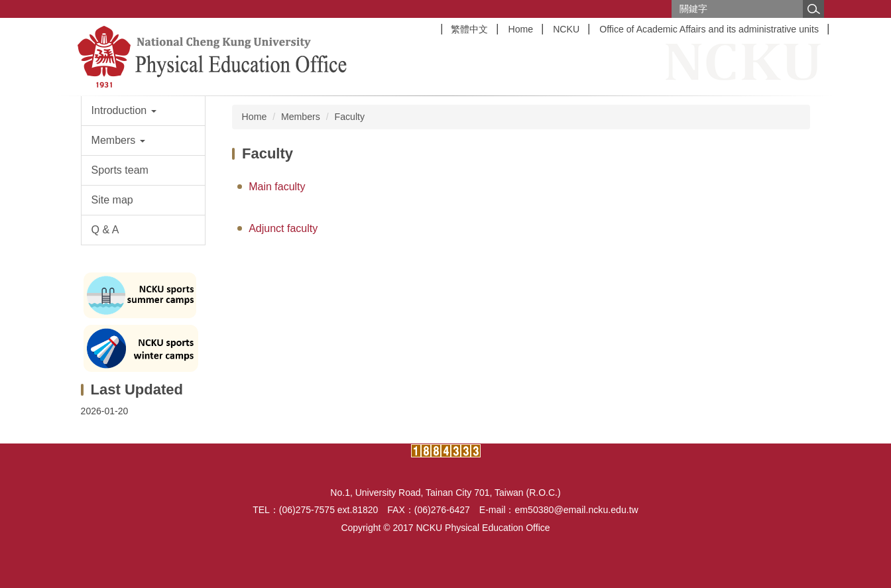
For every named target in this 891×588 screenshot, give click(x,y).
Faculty (350, 117)
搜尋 (813, 9)
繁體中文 (469, 29)
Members (301, 117)
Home (520, 29)
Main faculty (277, 187)
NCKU (566, 29)
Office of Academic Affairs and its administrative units (709, 29)
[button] (144, 111)
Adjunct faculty (283, 228)
